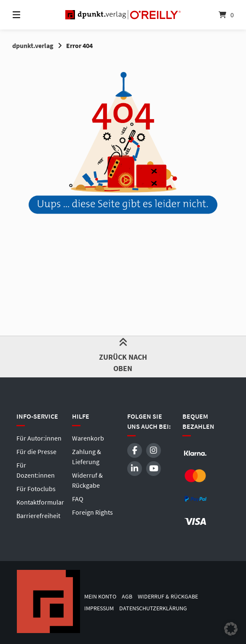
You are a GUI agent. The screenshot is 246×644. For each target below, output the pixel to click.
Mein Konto (100, 597)
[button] (231, 629)
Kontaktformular (40, 502)
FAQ (78, 499)
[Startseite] (123, 15)
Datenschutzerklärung (153, 608)
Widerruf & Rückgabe (168, 597)
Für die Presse (36, 452)
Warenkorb (88, 438)
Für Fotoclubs (36, 489)
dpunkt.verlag (33, 45)
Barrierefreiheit (38, 516)
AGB (127, 597)
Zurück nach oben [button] (123, 356)
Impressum (99, 608)
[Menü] (31, 15)
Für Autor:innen (39, 438)
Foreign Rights (92, 512)
